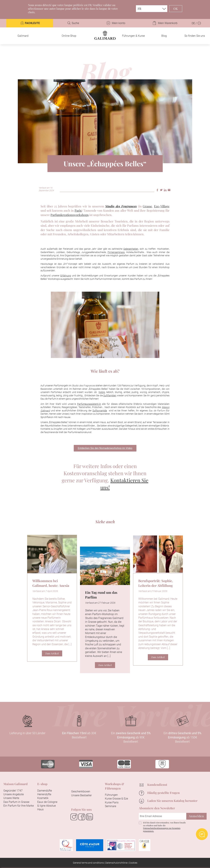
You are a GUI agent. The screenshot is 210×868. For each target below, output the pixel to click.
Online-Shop (69, 36)
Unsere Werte (11, 798)
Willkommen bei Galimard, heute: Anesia (51, 583)
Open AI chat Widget (202, 834)
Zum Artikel (52, 653)
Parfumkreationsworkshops (70, 215)
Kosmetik (43, 798)
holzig (102, 392)
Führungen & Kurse (133, 36)
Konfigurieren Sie (121, 861)
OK (176, 9)
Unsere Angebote (14, 794)
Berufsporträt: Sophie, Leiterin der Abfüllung (156, 583)
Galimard (23, 36)
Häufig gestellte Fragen (163, 793)
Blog (164, 36)
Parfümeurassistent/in (89, 404)
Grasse (147, 206)
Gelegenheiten (131, 249)
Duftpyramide (100, 411)
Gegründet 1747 (13, 791)
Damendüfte (45, 791)
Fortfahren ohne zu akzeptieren (180, 805)
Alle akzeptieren (87, 861)
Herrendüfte (44, 794)
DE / (196, 23)
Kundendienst (157, 785)
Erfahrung (66, 276)
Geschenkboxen (81, 791)
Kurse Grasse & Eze (116, 799)
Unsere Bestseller (81, 795)
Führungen (111, 795)
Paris (78, 210)
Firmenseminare (116, 252)
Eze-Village (162, 206)
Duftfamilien (110, 396)
